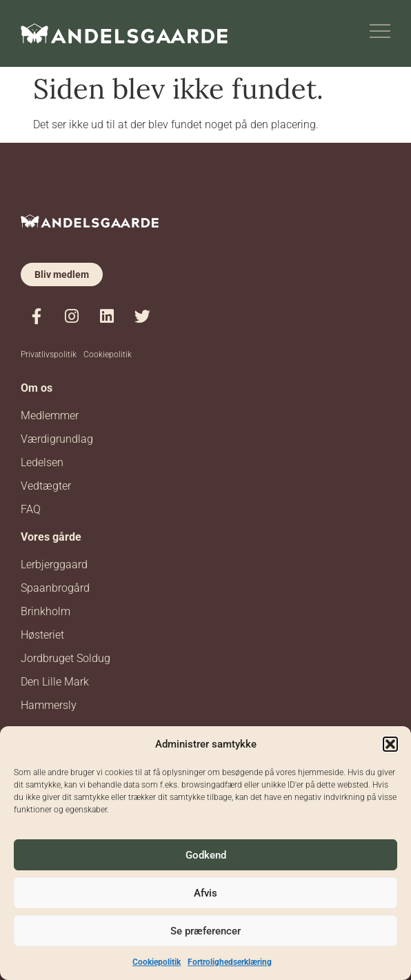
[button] (390, 744)
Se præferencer (205, 931)
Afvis (205, 893)
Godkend (206, 855)
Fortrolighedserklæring (230, 962)
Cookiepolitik (157, 962)
